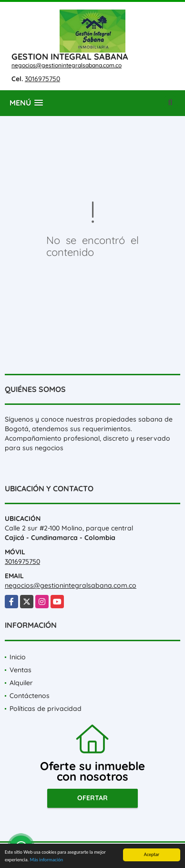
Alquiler (21, 683)
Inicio (18, 657)
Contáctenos (30, 696)
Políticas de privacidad (46, 709)
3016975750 (42, 79)
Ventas (21, 670)
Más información (46, 860)
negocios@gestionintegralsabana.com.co (67, 65)
